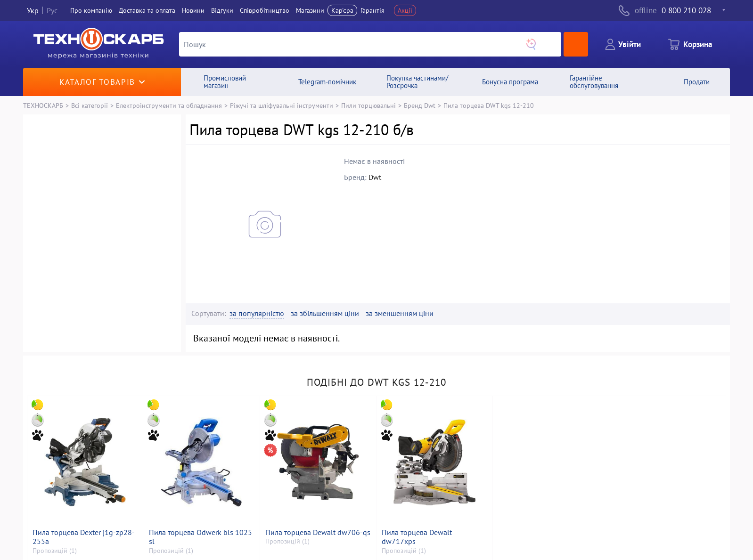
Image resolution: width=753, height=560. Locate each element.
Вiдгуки (222, 10)
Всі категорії (90, 105)
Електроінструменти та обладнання (169, 105)
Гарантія (372, 10)
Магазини (310, 10)
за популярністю (257, 313)
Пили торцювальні (368, 105)
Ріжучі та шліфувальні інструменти (282, 105)
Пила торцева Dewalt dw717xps (417, 537)
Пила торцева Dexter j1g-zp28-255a (84, 537)
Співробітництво (265, 10)
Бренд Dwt (420, 105)
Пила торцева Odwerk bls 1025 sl (201, 537)
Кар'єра (342, 10)
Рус (52, 10)
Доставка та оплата (147, 10)
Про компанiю (91, 10)
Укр (33, 10)
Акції (405, 10)
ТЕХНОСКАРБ (43, 105)
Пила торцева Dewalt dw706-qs (318, 532)
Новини (193, 10)
